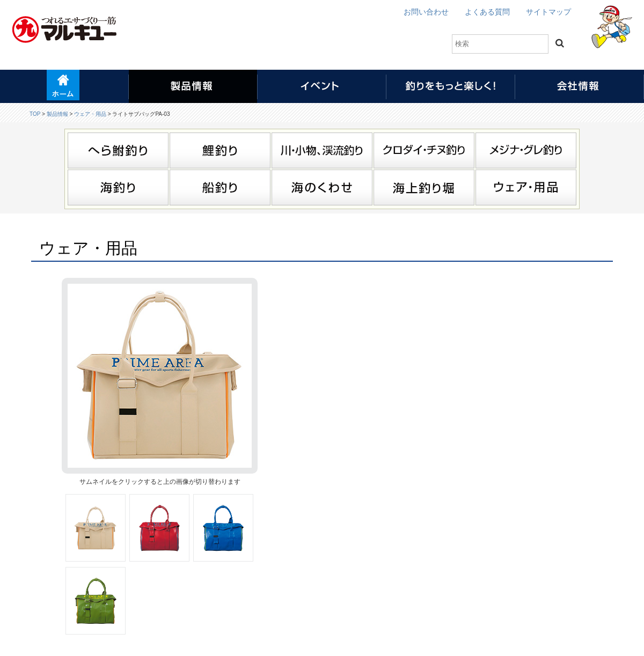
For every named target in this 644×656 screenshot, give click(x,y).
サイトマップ (548, 12)
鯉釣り (220, 150)
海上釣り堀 (424, 187)
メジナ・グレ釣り (526, 150)
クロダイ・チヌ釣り (424, 150)
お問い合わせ (426, 12)
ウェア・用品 (90, 114)
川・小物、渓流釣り (322, 150)
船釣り (220, 187)
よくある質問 (487, 12)
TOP (35, 114)
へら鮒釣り (118, 150)
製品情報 (57, 114)
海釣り (118, 187)
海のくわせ (322, 187)
